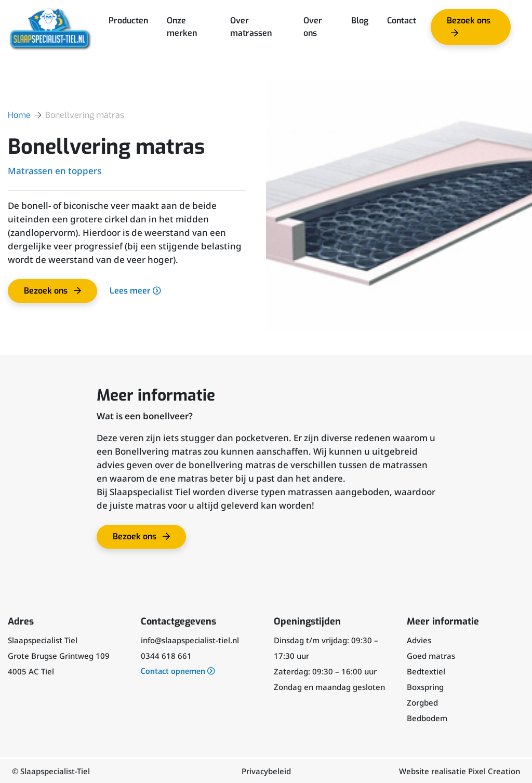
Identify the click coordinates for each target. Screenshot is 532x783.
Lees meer (135, 291)
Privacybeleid (266, 771)
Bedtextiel (426, 671)
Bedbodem (427, 718)
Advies (419, 640)
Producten (128, 21)
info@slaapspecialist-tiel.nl (190, 640)
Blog (360, 21)
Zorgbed (422, 702)
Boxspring (425, 687)
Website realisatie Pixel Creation (460, 771)
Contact (402, 21)
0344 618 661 (166, 656)
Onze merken (182, 27)
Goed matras (431, 656)
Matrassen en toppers (55, 171)
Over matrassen (251, 27)
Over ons (313, 27)
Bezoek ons (467, 30)
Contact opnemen (178, 671)
